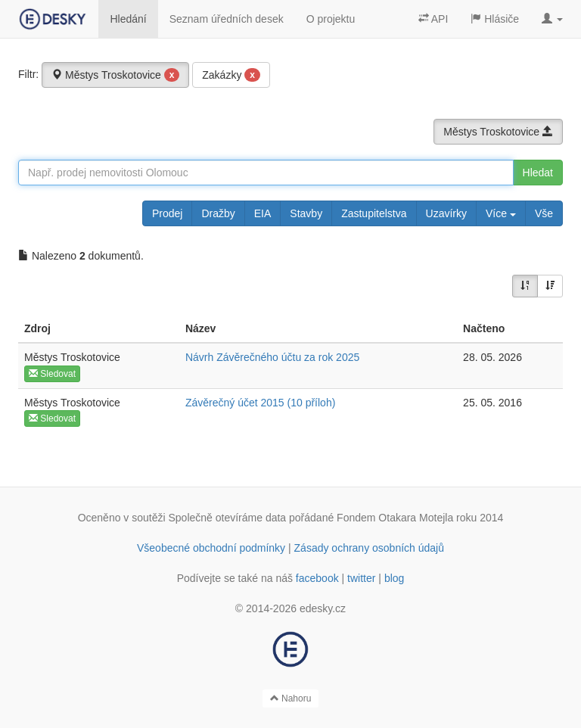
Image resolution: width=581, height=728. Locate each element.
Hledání (128, 19)
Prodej (167, 213)
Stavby (306, 213)
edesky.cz (323, 608)
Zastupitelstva (374, 213)
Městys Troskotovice (115, 75)
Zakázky (231, 75)
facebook (317, 578)
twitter (361, 578)
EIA (263, 213)
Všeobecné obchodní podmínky (211, 548)
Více (501, 213)
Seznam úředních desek (227, 19)
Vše (544, 213)
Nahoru (291, 698)
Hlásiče (495, 19)
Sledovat (52, 374)
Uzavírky (446, 213)
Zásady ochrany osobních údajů (369, 548)
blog (394, 578)
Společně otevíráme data (228, 518)
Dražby (218, 213)
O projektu (331, 19)
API (433, 19)
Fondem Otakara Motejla (395, 518)
